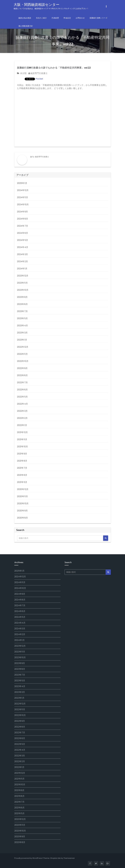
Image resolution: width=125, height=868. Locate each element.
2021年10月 (23, 447)
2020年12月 (23, 489)
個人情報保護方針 (26, 26)
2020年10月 (23, 504)
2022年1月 (22, 425)
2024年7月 (23, 226)
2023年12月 (23, 276)
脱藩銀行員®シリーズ (99, 18)
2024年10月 (23, 205)
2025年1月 (22, 183)
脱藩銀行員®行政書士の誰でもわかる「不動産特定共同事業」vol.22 (54, 68)
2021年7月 (22, 468)
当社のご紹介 (41, 18)
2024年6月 (23, 233)
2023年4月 (22, 326)
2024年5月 (23, 240)
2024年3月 (22, 254)
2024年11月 (23, 197)
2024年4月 (23, 247)
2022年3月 (22, 411)
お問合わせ (80, 18)
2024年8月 (23, 219)
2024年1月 (22, 269)
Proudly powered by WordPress (28, 858)
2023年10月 (23, 290)
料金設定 (67, 18)
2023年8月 (22, 304)
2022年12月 (23, 347)
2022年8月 (22, 375)
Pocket (39, 79)
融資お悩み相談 (25, 18)
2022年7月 (22, 382)
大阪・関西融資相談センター (51, 6)
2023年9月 (22, 297)
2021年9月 (22, 454)
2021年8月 (22, 461)
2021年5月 (22, 482)
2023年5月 (22, 318)
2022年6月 (22, 390)
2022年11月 (22, 354)
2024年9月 (22, 212)
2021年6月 (22, 475)
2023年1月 (22, 340)
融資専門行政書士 (38, 73)
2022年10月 (23, 361)
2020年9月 (22, 511)
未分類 (23, 73)
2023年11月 (22, 283)
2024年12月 (23, 190)
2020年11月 (23, 496)
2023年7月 (22, 311)
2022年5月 (22, 397)
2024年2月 (22, 261)
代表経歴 (55, 18)
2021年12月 (22, 432)
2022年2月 (22, 418)
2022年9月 (22, 368)
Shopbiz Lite (55, 858)
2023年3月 (22, 333)
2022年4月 (22, 404)
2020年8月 (22, 518)
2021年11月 (22, 439)
